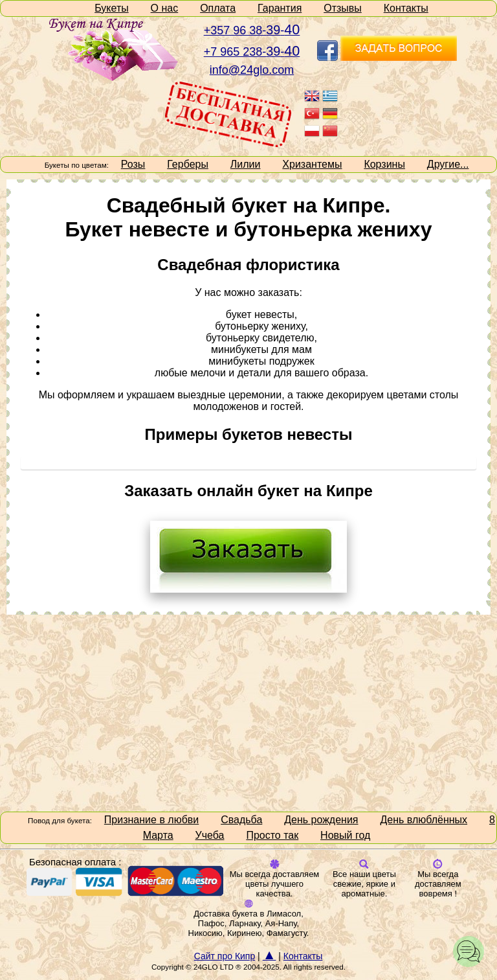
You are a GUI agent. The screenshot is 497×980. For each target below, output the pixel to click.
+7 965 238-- (252, 52)
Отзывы (343, 8)
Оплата (218, 8)
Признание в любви (151, 820)
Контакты (406, 8)
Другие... (448, 164)
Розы (133, 164)
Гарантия (280, 8)
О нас (165, 8)
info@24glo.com (252, 70)
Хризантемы (312, 164)
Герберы (188, 164)
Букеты (112, 8)
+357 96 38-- (252, 30)
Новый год (345, 835)
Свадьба (241, 820)
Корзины (384, 164)
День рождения (321, 820)
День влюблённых (424, 820)
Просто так (272, 835)
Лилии (246, 164)
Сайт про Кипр (225, 956)
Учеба (210, 835)
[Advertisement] (248, 712)
